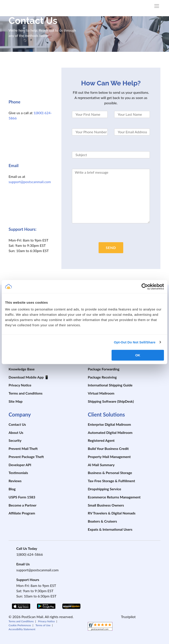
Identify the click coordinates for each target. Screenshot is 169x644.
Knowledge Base (22, 369)
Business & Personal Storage (110, 473)
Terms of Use (43, 625)
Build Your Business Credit (108, 448)
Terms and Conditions (26, 393)
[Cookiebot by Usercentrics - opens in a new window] (145, 287)
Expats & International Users (110, 529)
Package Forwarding (104, 369)
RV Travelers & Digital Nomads (112, 513)
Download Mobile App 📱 (29, 377)
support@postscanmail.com (30, 182)
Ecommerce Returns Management (114, 497)
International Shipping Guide (110, 385)
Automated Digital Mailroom (110, 432)
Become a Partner (23, 505)
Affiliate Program (22, 513)
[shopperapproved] (100, 627)
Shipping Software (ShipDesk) (111, 401)
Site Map (16, 401)
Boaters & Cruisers (102, 521)
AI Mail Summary (101, 465)
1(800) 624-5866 (30, 554)
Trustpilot (128, 617)
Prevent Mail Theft (23, 448)
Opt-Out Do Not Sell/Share (135, 342)
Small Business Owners (106, 505)
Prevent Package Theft (26, 457)
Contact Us (17, 424)
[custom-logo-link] (32, 7)
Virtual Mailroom (101, 393)
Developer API (20, 465)
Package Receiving (102, 377)
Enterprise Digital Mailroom (109, 424)
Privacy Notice (20, 385)
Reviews (15, 481)
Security (15, 440)
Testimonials (18, 473)
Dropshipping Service (105, 489)
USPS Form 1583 (22, 497)
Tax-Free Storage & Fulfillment (111, 481)
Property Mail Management (109, 457)
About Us (16, 432)
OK (138, 355)
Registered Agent (101, 440)
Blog (12, 489)
